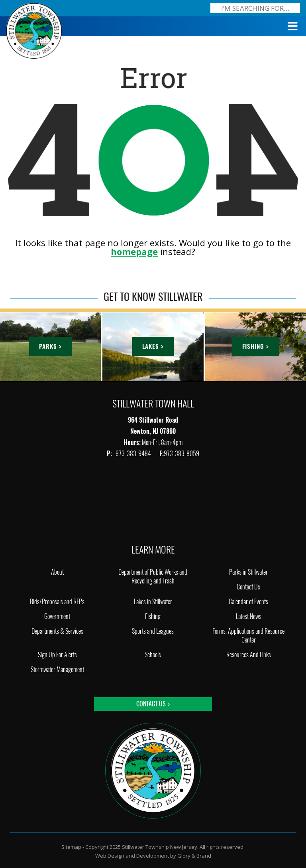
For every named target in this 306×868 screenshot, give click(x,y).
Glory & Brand (194, 856)
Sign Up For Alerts (57, 655)
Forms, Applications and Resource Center (248, 636)
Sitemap (71, 847)
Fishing (153, 616)
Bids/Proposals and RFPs (57, 602)
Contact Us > (153, 704)
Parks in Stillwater (248, 572)
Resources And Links (249, 655)
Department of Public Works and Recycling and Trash (153, 576)
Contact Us (248, 587)
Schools (153, 655)
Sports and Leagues (153, 631)
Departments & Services (57, 631)
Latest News (249, 616)
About (57, 572)
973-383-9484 (134, 454)
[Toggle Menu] (293, 26)
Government (57, 616)
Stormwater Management (57, 669)
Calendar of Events (248, 602)
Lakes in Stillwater (153, 602)
